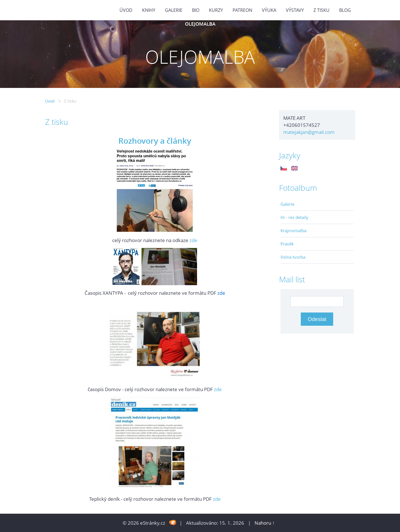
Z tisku (321, 10)
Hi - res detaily (294, 217)
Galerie (287, 204)
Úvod (126, 10)
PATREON (242, 10)
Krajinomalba (293, 230)
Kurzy (216, 10)
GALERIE (174, 10)
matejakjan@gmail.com (309, 132)
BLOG (345, 10)
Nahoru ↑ (265, 523)
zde (193, 240)
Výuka (269, 10)
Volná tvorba (293, 257)
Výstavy (295, 10)
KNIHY (149, 10)
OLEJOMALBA (200, 24)
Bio (196, 10)
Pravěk (287, 244)
